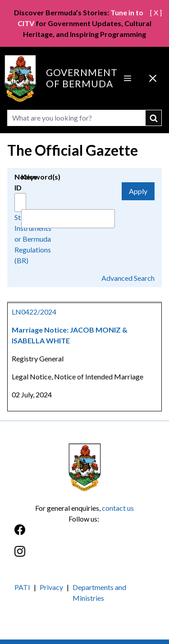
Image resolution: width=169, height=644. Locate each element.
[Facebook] (84, 534)
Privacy (51, 587)
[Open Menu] (128, 78)
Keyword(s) (41, 177)
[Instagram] (84, 556)
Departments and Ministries (99, 592)
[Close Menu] (153, 78)
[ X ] (156, 12)
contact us (118, 508)
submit (154, 118)
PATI (22, 587)
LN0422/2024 (34, 312)
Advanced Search (128, 278)
